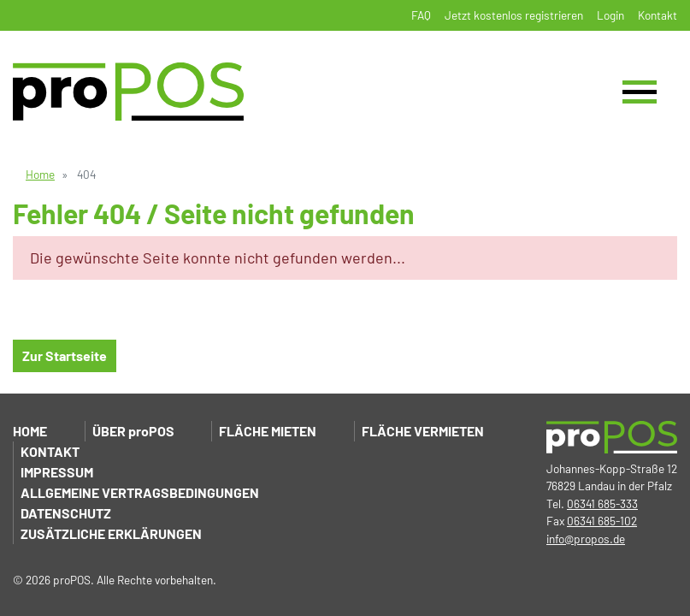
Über (133, 431)
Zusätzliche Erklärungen (111, 533)
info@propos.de (586, 539)
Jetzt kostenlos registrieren (514, 15)
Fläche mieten (268, 431)
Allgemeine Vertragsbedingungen (140, 492)
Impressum (57, 472)
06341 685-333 (602, 503)
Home (40, 174)
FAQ (421, 15)
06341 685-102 (602, 521)
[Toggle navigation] (640, 92)
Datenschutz (66, 513)
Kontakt (658, 15)
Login (610, 15)
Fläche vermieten (423, 431)
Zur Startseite (65, 355)
